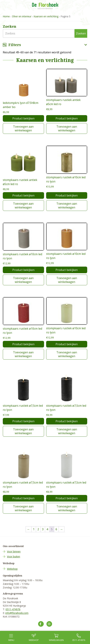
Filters (45, 45)
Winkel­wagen (56, 638)
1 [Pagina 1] (34, 529)
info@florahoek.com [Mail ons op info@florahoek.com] (17, 613)
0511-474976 (13, 609)
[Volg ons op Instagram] (49, 624)
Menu (11, 638)
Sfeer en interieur (22, 16)
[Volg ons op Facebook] (41, 624)
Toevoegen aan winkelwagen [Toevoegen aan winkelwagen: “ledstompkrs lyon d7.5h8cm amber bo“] (23, 128)
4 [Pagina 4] (47, 529)
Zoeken (81, 33)
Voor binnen (14, 551)
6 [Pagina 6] (56, 529)
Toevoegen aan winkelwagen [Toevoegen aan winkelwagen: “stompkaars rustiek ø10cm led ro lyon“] (67, 205)
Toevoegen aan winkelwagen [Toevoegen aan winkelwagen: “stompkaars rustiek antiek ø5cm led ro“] (67, 128)
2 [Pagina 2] (38, 529)
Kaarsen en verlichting (46, 16)
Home (6, 16)
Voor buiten (13, 556)
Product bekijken (23, 118)
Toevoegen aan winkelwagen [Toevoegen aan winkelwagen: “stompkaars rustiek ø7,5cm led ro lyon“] (23, 431)
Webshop (12, 569)
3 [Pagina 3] (43, 529)
